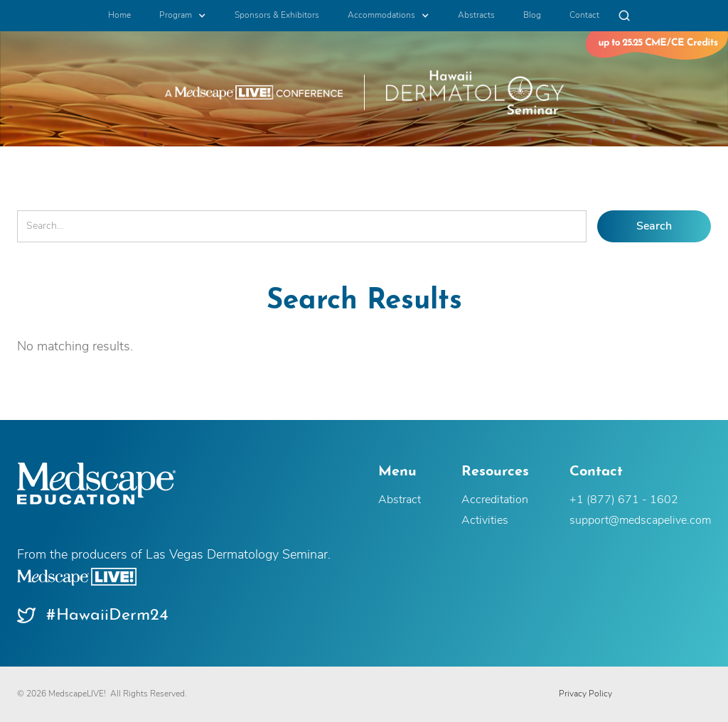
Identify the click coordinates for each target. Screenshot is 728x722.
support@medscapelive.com (640, 521)
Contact (584, 16)
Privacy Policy (585, 694)
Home (119, 16)
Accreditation (495, 500)
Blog (532, 16)
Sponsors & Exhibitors (277, 16)
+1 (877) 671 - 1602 (624, 500)
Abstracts (476, 16)
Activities (485, 521)
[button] (183, 16)
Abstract (400, 500)
